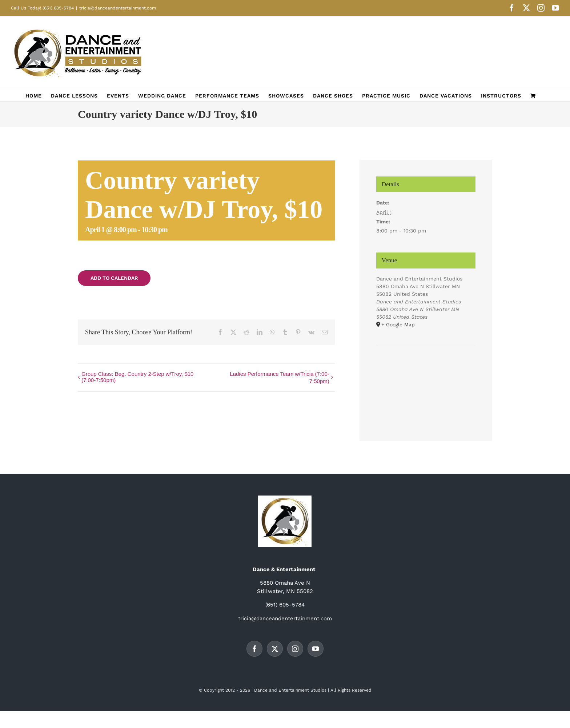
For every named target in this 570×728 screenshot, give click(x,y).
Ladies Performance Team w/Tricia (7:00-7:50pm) (279, 377)
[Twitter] (275, 649)
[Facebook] (254, 649)
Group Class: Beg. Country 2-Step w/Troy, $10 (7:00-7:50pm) (137, 377)
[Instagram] (295, 649)
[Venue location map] (426, 367)
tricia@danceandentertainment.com (118, 8)
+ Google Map (398, 325)
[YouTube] (316, 649)
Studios (318, 690)
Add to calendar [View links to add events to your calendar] (114, 278)
